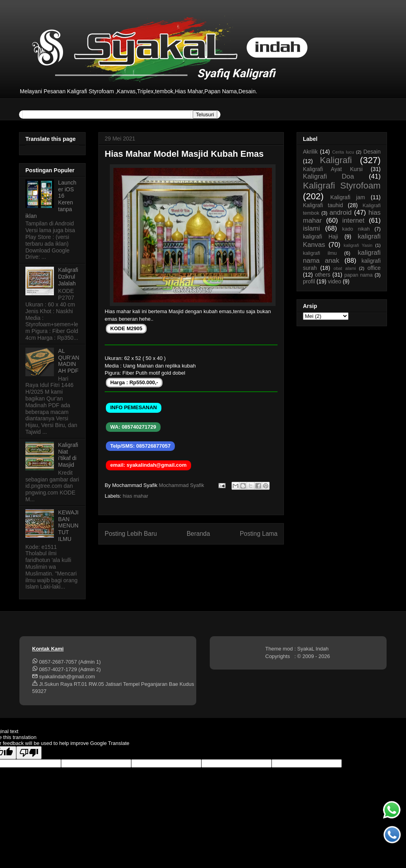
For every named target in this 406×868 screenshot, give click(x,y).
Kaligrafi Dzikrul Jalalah (68, 277)
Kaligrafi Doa (328, 176)
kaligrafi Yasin (358, 245)
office (374, 268)
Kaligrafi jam (348, 197)
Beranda (198, 534)
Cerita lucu (343, 152)
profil (309, 281)
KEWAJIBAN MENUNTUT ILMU (69, 526)
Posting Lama (259, 534)
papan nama (358, 275)
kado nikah (356, 229)
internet (353, 220)
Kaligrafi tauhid (323, 205)
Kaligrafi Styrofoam (342, 186)
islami (311, 228)
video (334, 281)
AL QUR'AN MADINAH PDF (69, 361)
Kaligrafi (336, 160)
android (341, 213)
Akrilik (310, 152)
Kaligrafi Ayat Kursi (333, 169)
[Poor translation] (29, 753)
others (323, 275)
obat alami (345, 268)
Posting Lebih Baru (131, 534)
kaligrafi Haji (321, 237)
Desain (372, 152)
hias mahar (136, 496)
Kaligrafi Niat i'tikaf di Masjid (68, 455)
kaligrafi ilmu (320, 253)
